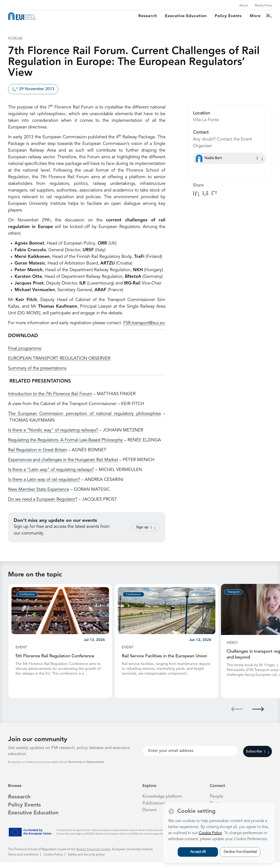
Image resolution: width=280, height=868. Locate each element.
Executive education (186, 16)
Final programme (25, 349)
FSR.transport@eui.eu (144, 323)
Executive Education (35, 819)
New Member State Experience (39, 490)
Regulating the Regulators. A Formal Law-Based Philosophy (65, 440)
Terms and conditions (23, 861)
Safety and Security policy (86, 861)
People (217, 801)
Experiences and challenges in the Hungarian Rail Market (63, 460)
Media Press (263, 6)
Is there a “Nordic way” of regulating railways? (53, 430)
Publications (154, 808)
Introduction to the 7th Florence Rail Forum (50, 394)
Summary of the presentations (37, 368)
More (255, 16)
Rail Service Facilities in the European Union (165, 656)
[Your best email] (190, 755)
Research (148, 16)
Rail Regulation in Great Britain (38, 450)
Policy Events (228, 16)
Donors (149, 814)
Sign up (146, 527)
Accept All (198, 852)
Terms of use (75, 767)
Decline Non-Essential (240, 852)
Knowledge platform (162, 801)
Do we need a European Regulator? (43, 499)
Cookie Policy (53, 861)
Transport (233, 592)
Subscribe (258, 756)
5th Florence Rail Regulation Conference (55, 656)
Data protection (96, 767)
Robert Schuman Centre (93, 855)
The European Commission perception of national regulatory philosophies (84, 414)
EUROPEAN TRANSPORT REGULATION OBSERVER (59, 358)
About (244, 6)
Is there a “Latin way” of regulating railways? (51, 470)
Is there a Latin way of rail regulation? (44, 480)
